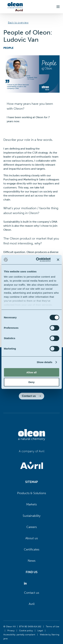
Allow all (32, 372)
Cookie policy (26, 630)
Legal (40, 630)
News (32, 561)
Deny (32, 382)
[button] (58, 7)
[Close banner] (58, 260)
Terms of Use (52, 626)
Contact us (32, 593)
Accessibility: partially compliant (19, 634)
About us (32, 538)
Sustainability (32, 516)
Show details (45, 362)
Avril (32, 604)
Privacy (11, 630)
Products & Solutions (32, 493)
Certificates (32, 549)
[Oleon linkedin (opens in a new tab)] (26, 583)
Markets (32, 504)
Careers (32, 527)
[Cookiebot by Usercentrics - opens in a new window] (38, 260)
